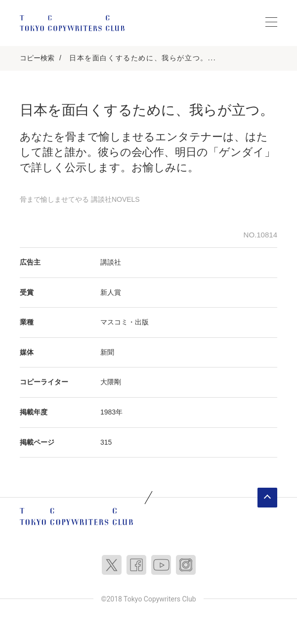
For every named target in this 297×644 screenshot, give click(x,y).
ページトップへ (267, 498)
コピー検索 (37, 58)
